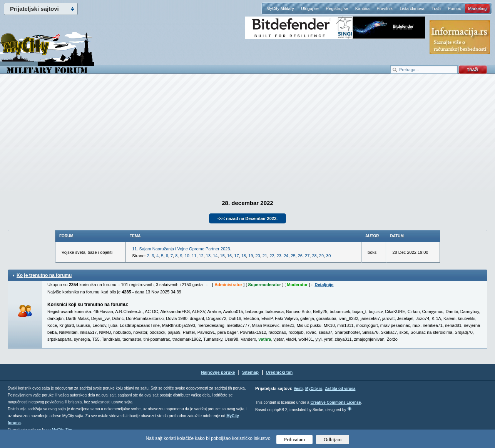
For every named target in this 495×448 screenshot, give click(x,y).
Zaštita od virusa (340, 389)
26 (300, 256)
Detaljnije (324, 285)
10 (187, 256)
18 (244, 256)
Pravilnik (385, 8)
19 (251, 256)
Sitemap (250, 372)
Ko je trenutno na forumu (44, 275)
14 (215, 256)
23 (279, 256)
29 (321, 256)
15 (222, 256)
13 (208, 256)
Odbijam (333, 439)
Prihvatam (295, 439)
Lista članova (412, 8)
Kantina (362, 8)
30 (328, 256)
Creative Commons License (335, 402)
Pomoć (454, 8)
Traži (436, 8)
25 (293, 256)
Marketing (477, 8)
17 (236, 256)
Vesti (298, 389)
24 (286, 256)
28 (314, 256)
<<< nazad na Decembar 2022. (247, 218)
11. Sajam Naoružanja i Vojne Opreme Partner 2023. (181, 249)
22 (272, 256)
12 (201, 256)
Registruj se (337, 8)
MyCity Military (280, 8)
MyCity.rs (314, 389)
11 (194, 256)
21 (265, 256)
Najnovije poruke (218, 372)
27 (307, 256)
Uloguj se (310, 8)
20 (258, 256)
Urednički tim (279, 372)
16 (229, 256)
